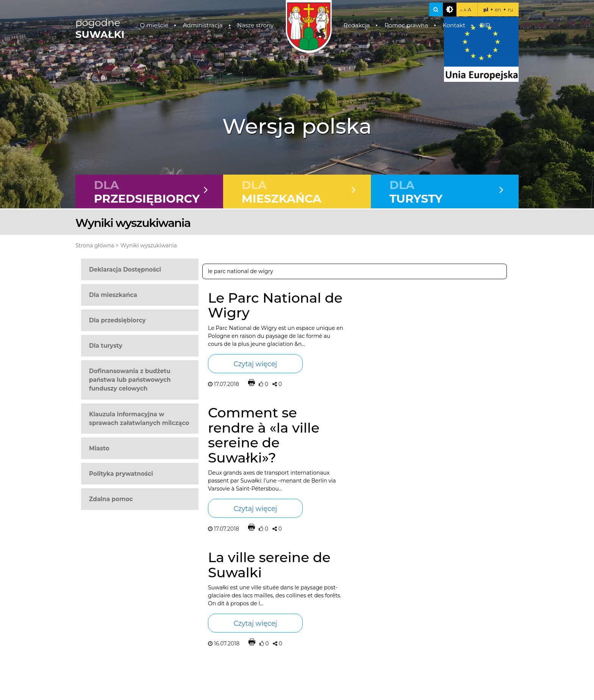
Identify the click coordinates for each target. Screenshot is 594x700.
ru (510, 9)
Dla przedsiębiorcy (117, 320)
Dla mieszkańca (113, 295)
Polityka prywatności (121, 474)
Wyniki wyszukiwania (149, 245)
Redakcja (357, 25)
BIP (485, 25)
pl (486, 9)
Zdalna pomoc (111, 499)
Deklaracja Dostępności (125, 270)
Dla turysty (106, 346)
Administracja (203, 25)
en (498, 9)
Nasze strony (255, 25)
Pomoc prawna (406, 25)
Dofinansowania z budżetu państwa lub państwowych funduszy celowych (130, 380)
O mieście (154, 25)
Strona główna (95, 245)
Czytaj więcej (255, 364)
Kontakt (454, 25)
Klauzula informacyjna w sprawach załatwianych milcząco (139, 419)
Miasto (99, 448)
